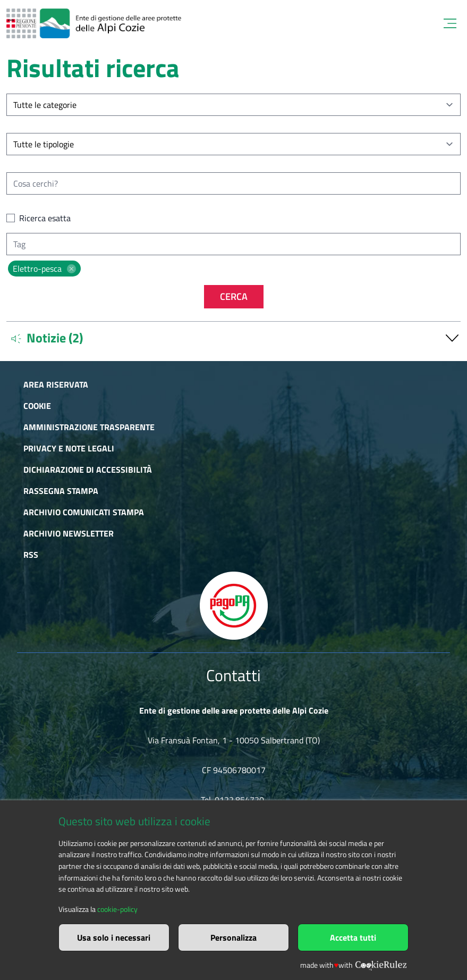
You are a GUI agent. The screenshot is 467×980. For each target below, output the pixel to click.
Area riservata (56, 384)
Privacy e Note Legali (69, 448)
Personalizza (233, 937)
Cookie (37, 406)
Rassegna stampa (61, 491)
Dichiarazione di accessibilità (88, 470)
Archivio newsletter (69, 533)
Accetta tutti (353, 937)
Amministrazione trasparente (89, 427)
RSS (31, 555)
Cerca (234, 296)
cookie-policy (117, 909)
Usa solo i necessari (114, 937)
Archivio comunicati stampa (84, 512)
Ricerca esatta (45, 218)
